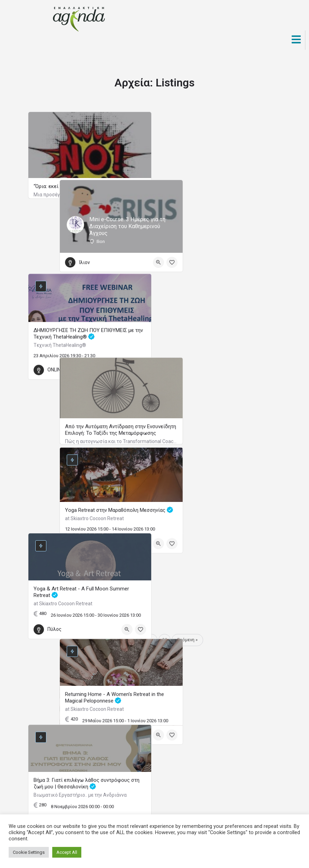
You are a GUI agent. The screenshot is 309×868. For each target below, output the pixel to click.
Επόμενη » (187, 640)
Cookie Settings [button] (29, 852)
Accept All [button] (67, 852)
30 (165, 640)
